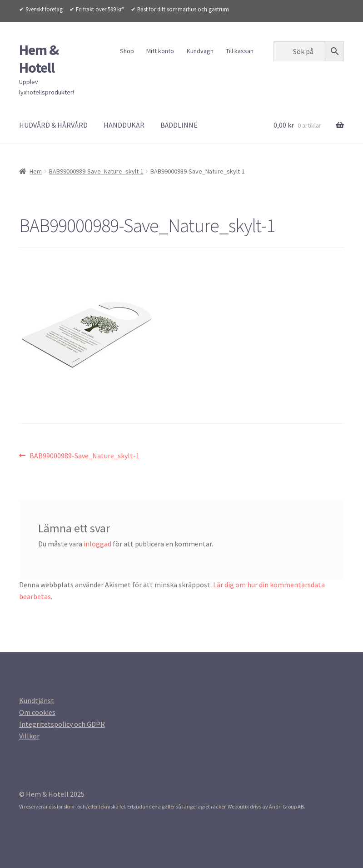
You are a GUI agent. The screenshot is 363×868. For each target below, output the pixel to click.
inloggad (97, 544)
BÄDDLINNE (179, 125)
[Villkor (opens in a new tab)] (29, 736)
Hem (36, 171)
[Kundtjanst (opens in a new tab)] (37, 700)
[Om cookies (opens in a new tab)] (37, 712)
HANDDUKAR (124, 125)
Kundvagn (200, 51)
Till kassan (240, 51)
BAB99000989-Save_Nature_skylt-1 (96, 171)
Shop (127, 51)
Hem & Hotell (39, 59)
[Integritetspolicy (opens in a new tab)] (62, 724)
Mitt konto (160, 51)
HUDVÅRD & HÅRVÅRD (53, 125)
